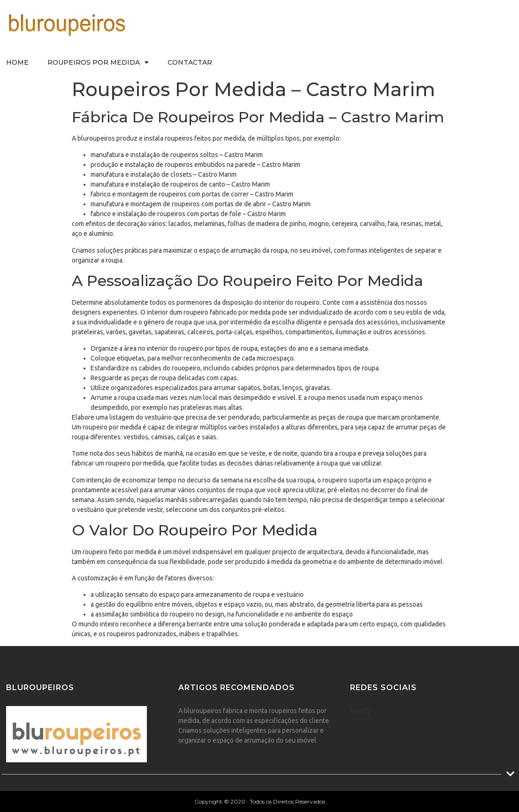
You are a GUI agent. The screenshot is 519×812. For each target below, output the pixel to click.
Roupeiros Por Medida (98, 62)
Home (17, 62)
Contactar (190, 62)
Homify (360, 711)
